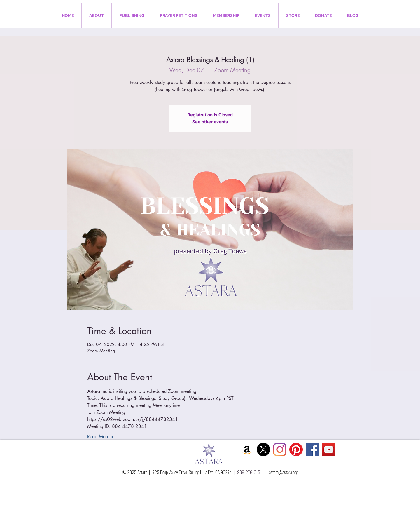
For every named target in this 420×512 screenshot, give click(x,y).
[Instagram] (280, 450)
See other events (210, 122)
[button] (97, 15)
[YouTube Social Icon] (329, 450)
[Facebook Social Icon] (312, 450)
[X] (263, 450)
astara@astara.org (283, 472)
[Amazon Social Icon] (247, 450)
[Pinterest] (296, 450)
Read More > (100, 437)
